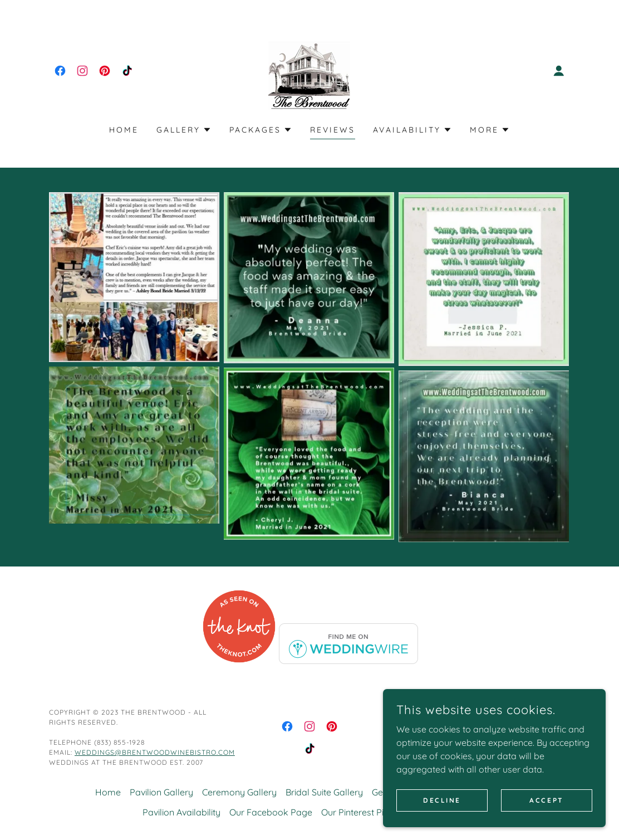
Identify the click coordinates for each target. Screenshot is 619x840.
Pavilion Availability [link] (181, 812)
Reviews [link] (333, 130)
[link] (60, 71)
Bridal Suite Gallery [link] (324, 792)
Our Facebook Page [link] (271, 812)
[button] (559, 71)
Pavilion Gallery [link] (161, 792)
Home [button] (108, 792)
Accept (546, 807)
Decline (442, 807)
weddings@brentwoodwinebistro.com (155, 752)
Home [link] (124, 130)
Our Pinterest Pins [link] (357, 812)
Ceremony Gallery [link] (239, 792)
